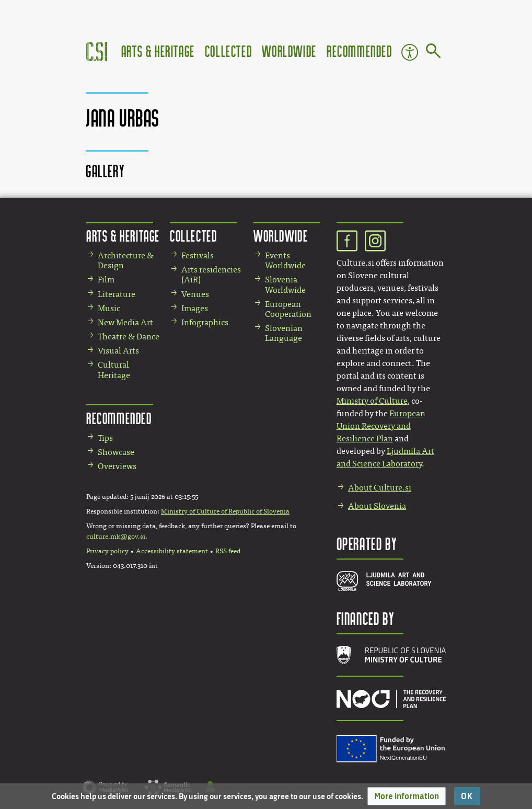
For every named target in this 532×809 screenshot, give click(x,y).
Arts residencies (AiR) (211, 275)
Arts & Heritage (158, 51)
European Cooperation (288, 309)
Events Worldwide (285, 260)
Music (109, 308)
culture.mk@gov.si (116, 537)
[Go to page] (433, 53)
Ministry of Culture (372, 401)
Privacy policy (107, 551)
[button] (407, 796)
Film (106, 280)
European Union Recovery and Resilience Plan (381, 426)
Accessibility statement (172, 551)
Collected (228, 51)
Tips (105, 438)
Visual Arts (118, 351)
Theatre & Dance (129, 337)
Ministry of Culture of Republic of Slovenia (225, 511)
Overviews (117, 466)
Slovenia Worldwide (285, 284)
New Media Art (125, 322)
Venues (195, 294)
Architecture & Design (126, 260)
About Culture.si (380, 488)
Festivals (198, 255)
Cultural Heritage (114, 370)
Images (195, 308)
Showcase (116, 452)
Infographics (205, 322)
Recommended (360, 51)
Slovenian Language (284, 333)
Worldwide (289, 51)
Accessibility (410, 52)
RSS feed (228, 551)
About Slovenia (377, 506)
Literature (117, 294)
